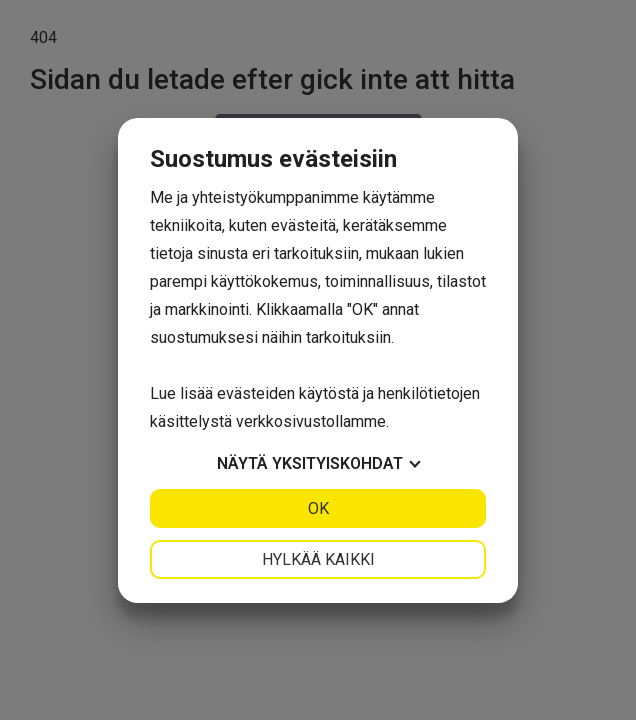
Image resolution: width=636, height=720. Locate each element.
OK (318, 508)
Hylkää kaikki (318, 559)
